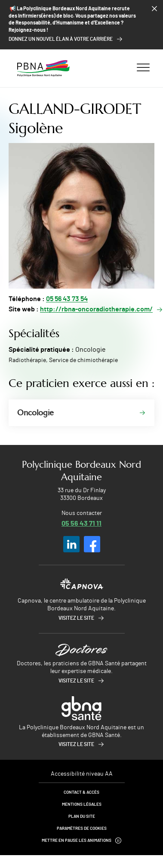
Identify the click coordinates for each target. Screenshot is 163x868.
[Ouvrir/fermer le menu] (143, 67)
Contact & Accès (81, 792)
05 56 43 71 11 (81, 523)
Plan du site (82, 816)
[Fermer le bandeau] (154, 9)
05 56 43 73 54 (67, 299)
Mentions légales (82, 804)
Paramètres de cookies (82, 828)
